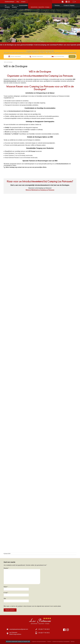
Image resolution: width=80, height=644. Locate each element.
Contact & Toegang (69, 5)
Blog (18, 2)
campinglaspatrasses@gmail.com (19, 629)
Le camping (7, 6)
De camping (14, 6)
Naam (6, 587)
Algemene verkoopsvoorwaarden (39, 642)
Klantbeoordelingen (10, 2)
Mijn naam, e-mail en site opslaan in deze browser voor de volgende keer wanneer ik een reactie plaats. (32, 606)
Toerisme (57, 5)
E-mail (6, 593)
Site (5, 599)
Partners (49, 642)
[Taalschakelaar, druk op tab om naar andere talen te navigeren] (74, 2)
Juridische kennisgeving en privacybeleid (61, 642)
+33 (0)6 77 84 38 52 (44, 629)
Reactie (6, 568)
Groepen (23, 2)
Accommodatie (23, 5)
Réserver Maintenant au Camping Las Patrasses (40, 190)
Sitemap (73, 642)
